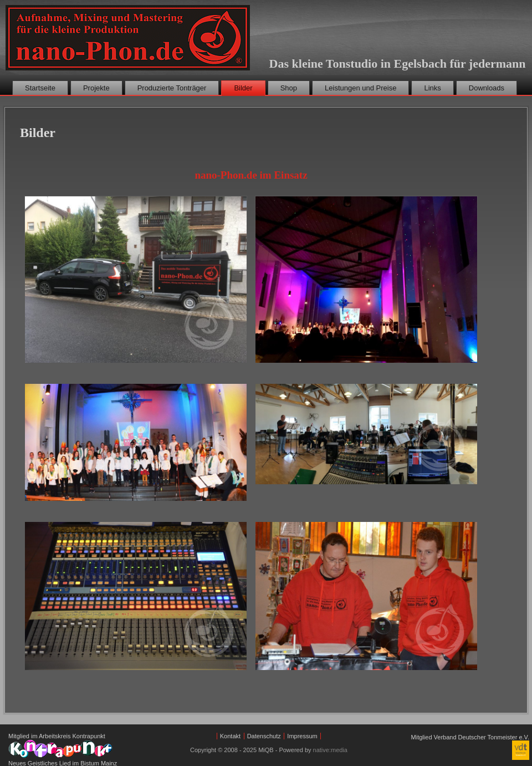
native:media (330, 750)
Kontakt (230, 736)
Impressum (302, 736)
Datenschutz (264, 736)
